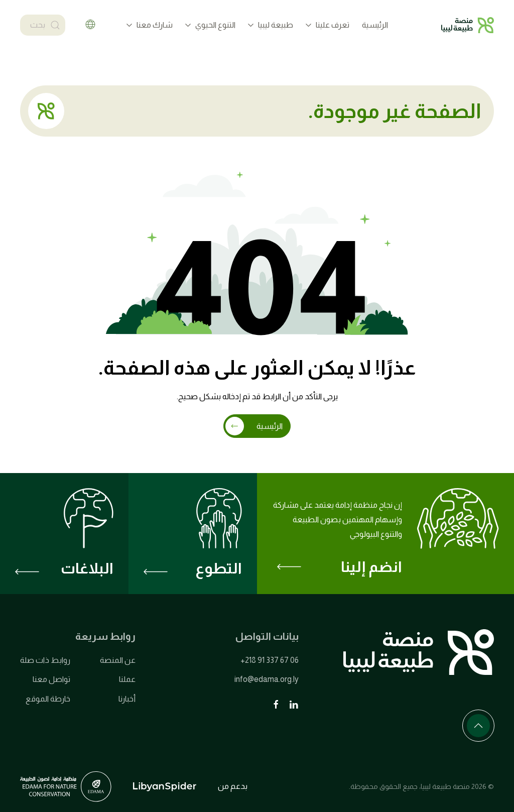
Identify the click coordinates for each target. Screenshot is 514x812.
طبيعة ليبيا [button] (271, 25)
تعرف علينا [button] (328, 25)
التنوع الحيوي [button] (210, 25)
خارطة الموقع (48, 699)
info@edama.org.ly (267, 679)
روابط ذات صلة (45, 660)
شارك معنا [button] (150, 25)
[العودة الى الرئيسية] (468, 25)
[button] (478, 726)
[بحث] (43, 25)
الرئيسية (375, 25)
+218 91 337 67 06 (270, 660)
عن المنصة (118, 660)
